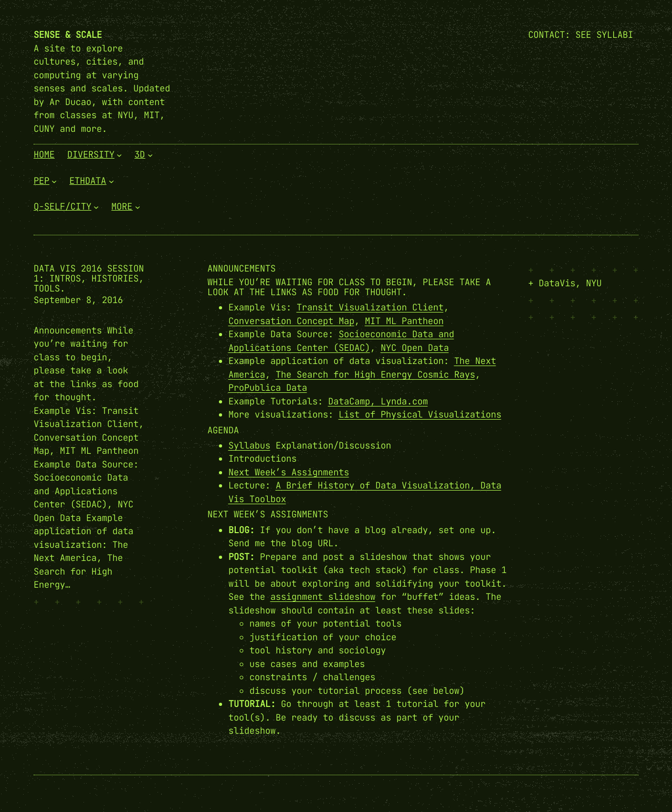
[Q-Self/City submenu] (96, 207)
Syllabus (249, 445)
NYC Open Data (415, 348)
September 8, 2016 (78, 300)
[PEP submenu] (54, 181)
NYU (594, 283)
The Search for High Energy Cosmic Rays (375, 374)
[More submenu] (138, 207)
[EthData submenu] (111, 181)
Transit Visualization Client (370, 307)
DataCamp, (354, 401)
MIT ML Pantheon (404, 321)
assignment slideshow (323, 597)
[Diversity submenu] (119, 155)
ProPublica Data (268, 388)
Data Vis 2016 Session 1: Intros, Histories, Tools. (89, 279)
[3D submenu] (150, 155)
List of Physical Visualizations (420, 414)
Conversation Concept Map (291, 321)
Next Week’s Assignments (289, 472)
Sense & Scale (68, 35)
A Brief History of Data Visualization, (378, 485)
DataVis (557, 283)
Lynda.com (404, 401)
